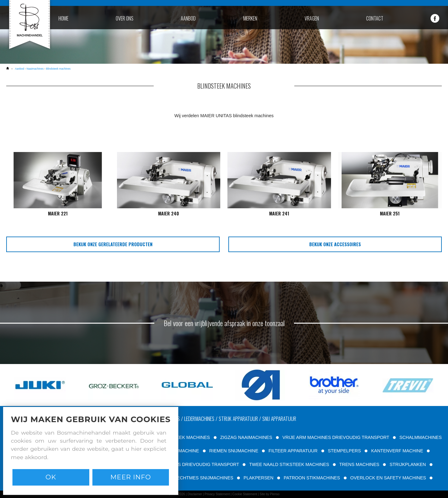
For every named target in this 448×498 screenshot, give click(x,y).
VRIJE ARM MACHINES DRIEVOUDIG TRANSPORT (336, 437)
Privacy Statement (217, 494)
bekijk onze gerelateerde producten (113, 244)
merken (250, 18)
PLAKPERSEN (259, 478)
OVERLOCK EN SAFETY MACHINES (388, 478)
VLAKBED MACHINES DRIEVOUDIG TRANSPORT (187, 464)
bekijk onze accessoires (335, 244)
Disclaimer (195, 494)
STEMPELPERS (344, 451)
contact (375, 18)
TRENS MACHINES (359, 464)
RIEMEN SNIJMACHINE (234, 451)
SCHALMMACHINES (421, 437)
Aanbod (20, 69)
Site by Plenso (269, 494)
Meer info (131, 477)
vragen (312, 18)
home (63, 18)
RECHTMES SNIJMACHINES (203, 478)
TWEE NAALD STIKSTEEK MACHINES (289, 464)
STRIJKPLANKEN (408, 464)
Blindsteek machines (58, 69)
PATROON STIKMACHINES (312, 478)
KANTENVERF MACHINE (397, 451)
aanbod (188, 18)
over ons (125, 18)
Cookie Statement (245, 494)
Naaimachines (35, 69)
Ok (51, 477)
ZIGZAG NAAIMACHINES (246, 437)
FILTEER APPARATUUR (293, 451)
